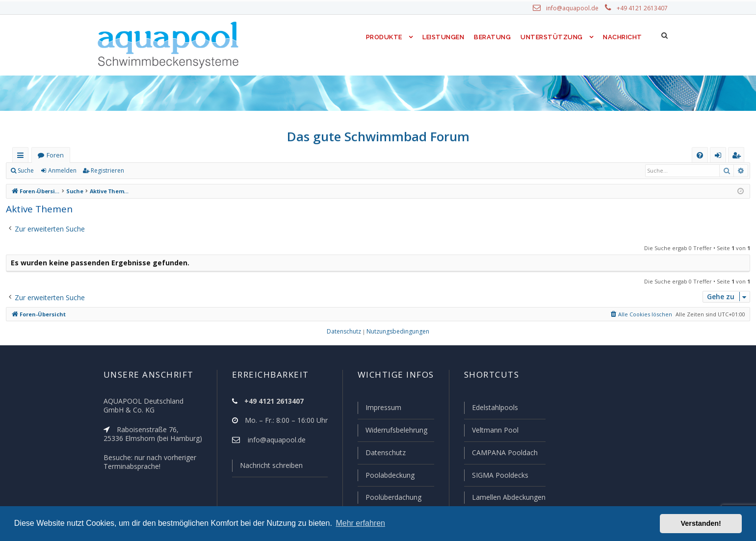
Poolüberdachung (389, 497)
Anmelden (62, 171)
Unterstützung (551, 37)
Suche (26, 171)
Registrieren (106, 171)
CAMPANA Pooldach (503, 454)
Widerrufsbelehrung (392, 432)
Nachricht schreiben (267, 467)
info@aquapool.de (576, 8)
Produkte (381, 37)
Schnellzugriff (22, 157)
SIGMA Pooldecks (499, 476)
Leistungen (443, 37)
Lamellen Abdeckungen (507, 497)
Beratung (493, 37)
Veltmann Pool (494, 432)
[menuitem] (700, 155)
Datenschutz (381, 454)
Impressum (379, 410)
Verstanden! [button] (701, 523)
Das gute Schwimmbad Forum (378, 136)
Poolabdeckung (386, 476)
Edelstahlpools (494, 410)
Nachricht (622, 37)
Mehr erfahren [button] (360, 523)
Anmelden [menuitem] (720, 157)
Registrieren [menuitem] (738, 157)
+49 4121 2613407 (643, 8)
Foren (55, 155)
